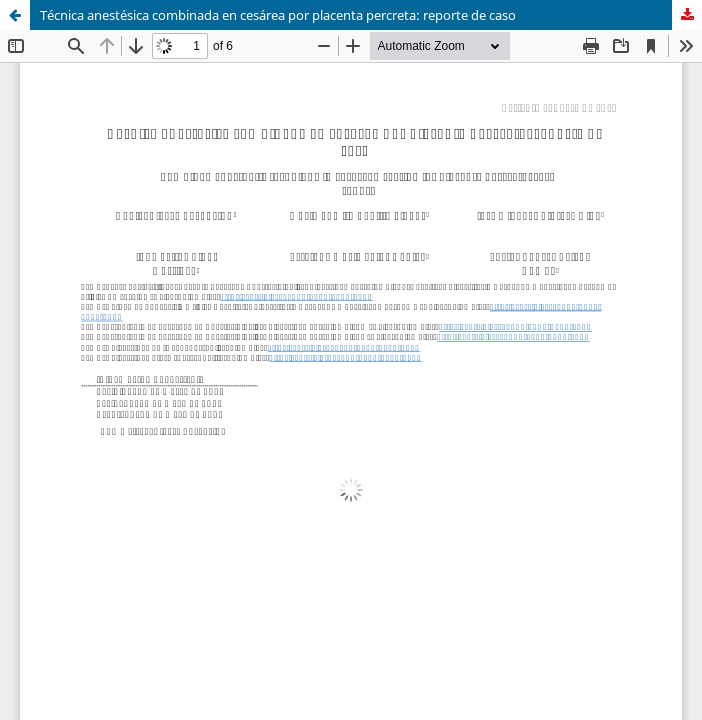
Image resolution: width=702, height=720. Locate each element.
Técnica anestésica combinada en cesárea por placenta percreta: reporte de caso (278, 15)
